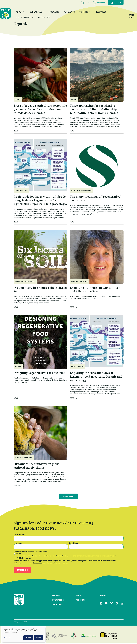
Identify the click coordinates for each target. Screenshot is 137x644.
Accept (38, 638)
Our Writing (58, 601)
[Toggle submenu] (38, 11)
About (79, 596)
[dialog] (24, 634)
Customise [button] (7, 638)
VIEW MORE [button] (69, 498)
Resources (57, 606)
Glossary (57, 596)
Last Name (74, 545)
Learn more (38, 564)
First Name (18, 545)
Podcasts (81, 601)
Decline (28, 638)
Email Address (20, 536)
